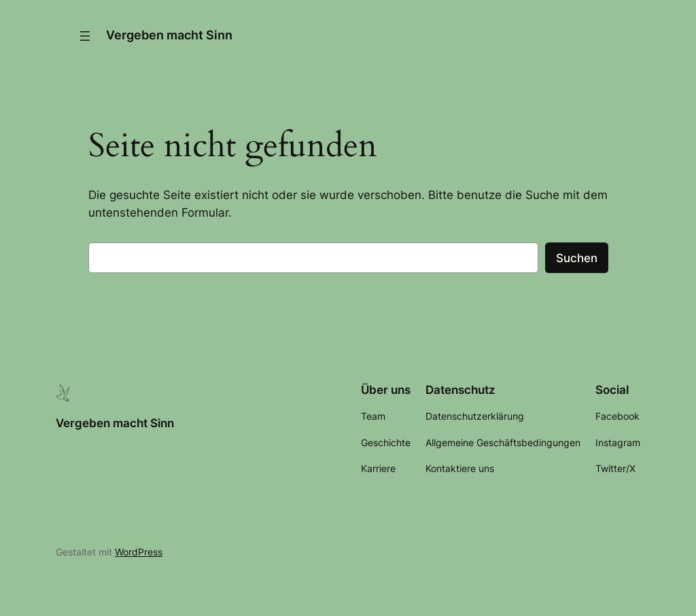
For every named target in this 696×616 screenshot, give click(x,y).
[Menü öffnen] (85, 36)
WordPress (139, 552)
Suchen (577, 258)
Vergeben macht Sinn (169, 35)
